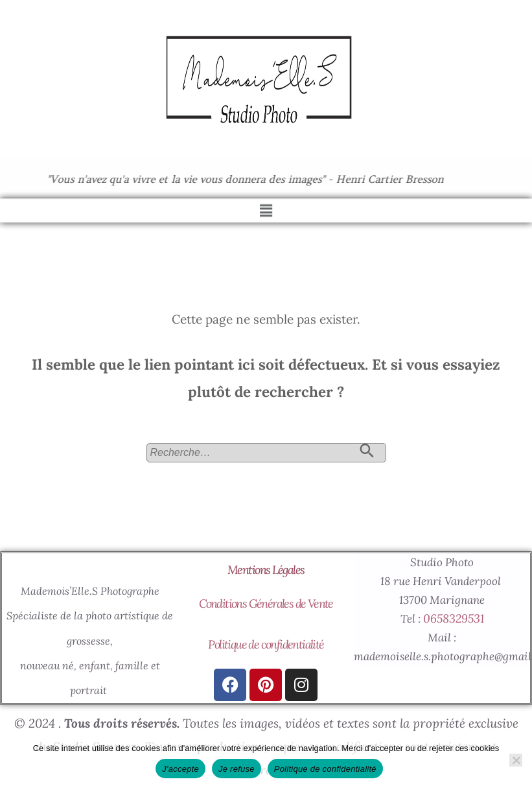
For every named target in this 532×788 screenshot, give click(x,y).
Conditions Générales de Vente (266, 603)
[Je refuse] (516, 760)
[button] (266, 206)
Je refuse (237, 769)
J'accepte (180, 769)
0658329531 (454, 618)
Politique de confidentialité (266, 644)
